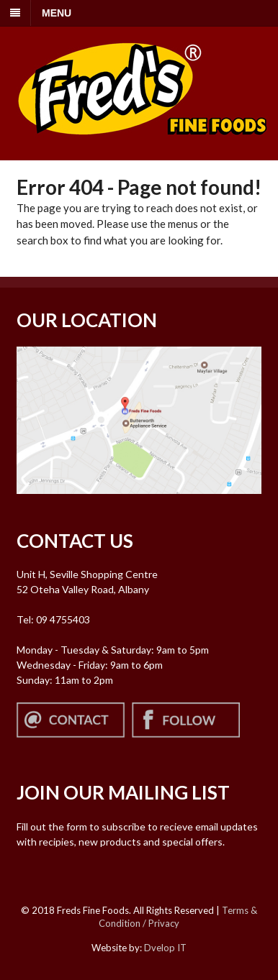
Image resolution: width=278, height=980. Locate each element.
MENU (57, 13)
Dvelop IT (165, 948)
